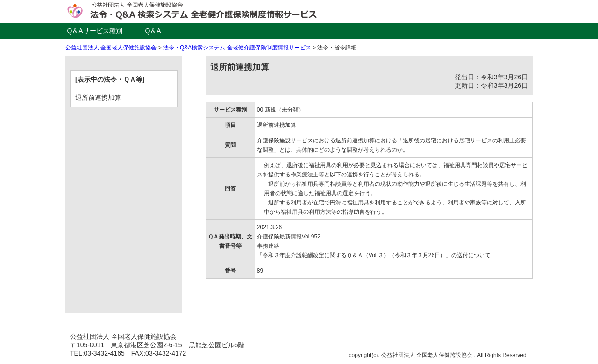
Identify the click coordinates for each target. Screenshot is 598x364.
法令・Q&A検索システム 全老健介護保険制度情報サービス (237, 48)
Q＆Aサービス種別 (94, 31)
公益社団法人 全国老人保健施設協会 (111, 48)
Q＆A (153, 31)
